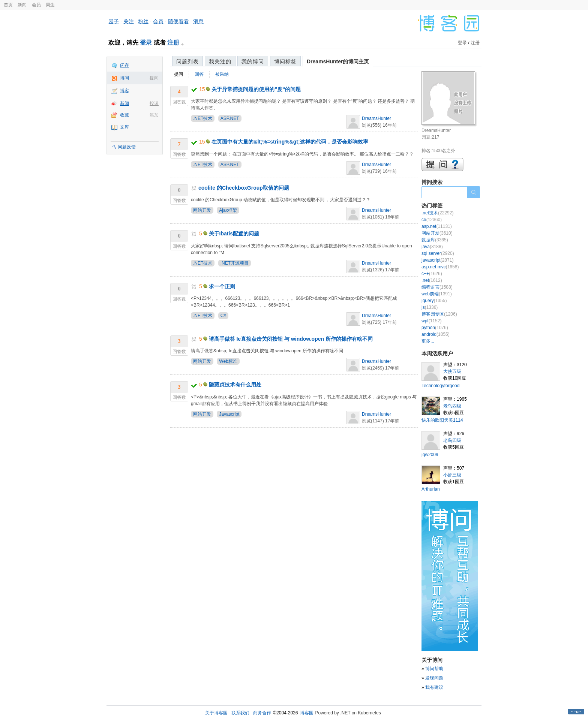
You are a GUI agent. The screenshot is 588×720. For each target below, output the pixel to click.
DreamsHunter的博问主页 (338, 61)
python (435, 328)
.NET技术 (203, 118)
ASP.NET (230, 118)
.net (432, 280)
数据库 (435, 240)
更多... (428, 341)
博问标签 (285, 61)
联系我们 (240, 713)
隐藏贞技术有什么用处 (235, 385)
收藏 (124, 115)
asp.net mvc (440, 267)
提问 (154, 78)
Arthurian (431, 489)
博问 (124, 78)
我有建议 (434, 687)
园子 (114, 21)
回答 (199, 74)
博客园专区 (439, 314)
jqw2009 (430, 455)
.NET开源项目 (235, 263)
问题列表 (187, 61)
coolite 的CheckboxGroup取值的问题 (244, 188)
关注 (129, 21)
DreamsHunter (376, 118)
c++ (432, 274)
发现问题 (434, 678)
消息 (198, 21)
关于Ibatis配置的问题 (234, 234)
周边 (50, 5)
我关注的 (220, 61)
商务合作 (262, 713)
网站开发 (202, 210)
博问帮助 (434, 669)
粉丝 (143, 21)
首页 (8, 5)
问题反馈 (127, 147)
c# (432, 220)
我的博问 (253, 61)
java (432, 247)
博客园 (307, 713)
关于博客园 (216, 713)
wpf (431, 321)
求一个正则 (222, 286)
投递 (154, 103)
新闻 (22, 5)
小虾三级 (452, 475)
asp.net (437, 226)
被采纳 (222, 74)
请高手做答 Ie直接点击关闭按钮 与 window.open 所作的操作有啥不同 (291, 339)
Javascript (229, 414)
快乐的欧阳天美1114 (442, 420)
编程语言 (437, 287)
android (436, 334)
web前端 (437, 294)
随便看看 (178, 21)
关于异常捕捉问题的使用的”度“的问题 (256, 89)
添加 (154, 115)
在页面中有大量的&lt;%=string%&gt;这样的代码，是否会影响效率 (290, 142)
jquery (434, 301)
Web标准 (228, 361)
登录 (146, 43)
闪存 (124, 65)
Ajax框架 (228, 210)
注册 (173, 43)
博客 (124, 91)
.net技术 (437, 213)
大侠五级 (452, 371)
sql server (438, 253)
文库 (124, 127)
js (430, 307)
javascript (437, 260)
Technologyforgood (440, 386)
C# (223, 316)
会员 (36, 5)
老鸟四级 (452, 406)
